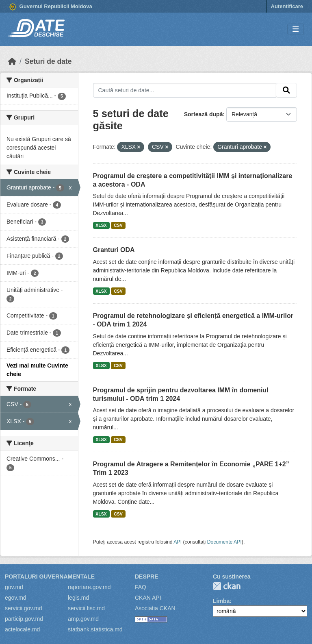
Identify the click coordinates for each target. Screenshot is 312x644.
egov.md (16, 598)
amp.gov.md (83, 619)
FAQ (141, 587)
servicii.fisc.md (86, 608)
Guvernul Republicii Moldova (51, 7)
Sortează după (204, 114)
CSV (118, 225)
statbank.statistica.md (95, 629)
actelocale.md (22, 629)
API (178, 542)
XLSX (101, 225)
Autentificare (287, 6)
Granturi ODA (114, 250)
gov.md (14, 587)
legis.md (78, 598)
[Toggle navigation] (296, 29)
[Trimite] (286, 90)
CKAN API (148, 598)
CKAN (227, 586)
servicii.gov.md (24, 608)
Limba (221, 601)
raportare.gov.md (89, 587)
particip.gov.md (24, 619)
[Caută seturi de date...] (185, 90)
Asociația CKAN (155, 608)
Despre (147, 577)
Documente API (224, 542)
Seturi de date (48, 61)
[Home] (12, 61)
